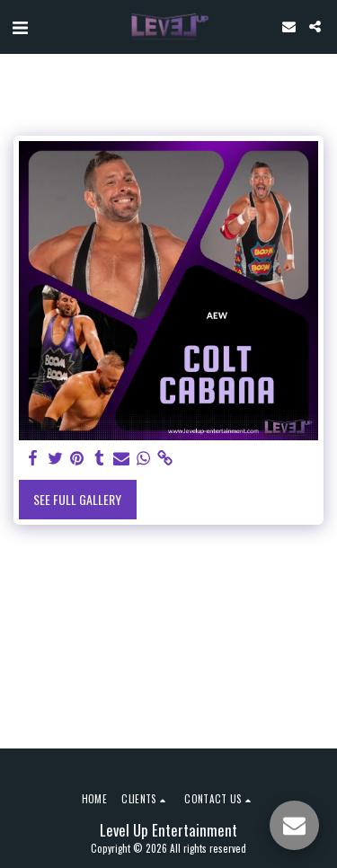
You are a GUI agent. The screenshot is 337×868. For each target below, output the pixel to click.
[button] (20, 26)
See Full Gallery (77, 499)
